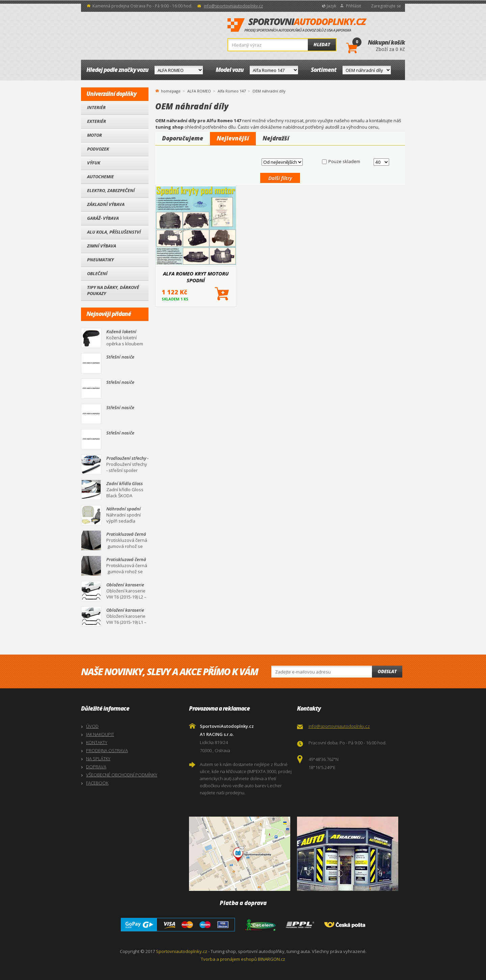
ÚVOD (92, 726)
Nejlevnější (233, 138)
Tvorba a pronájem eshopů (229, 959)
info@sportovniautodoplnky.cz (233, 6)
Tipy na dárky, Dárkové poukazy (113, 290)
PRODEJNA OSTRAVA (107, 750)
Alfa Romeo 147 (232, 91)
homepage (171, 90)
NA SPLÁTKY (98, 759)
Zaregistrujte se (386, 6)
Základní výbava (106, 204)
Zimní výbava (102, 246)
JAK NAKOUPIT (100, 734)
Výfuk (94, 163)
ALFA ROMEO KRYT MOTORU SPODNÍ (196, 277)
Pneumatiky (100, 260)
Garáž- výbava (103, 218)
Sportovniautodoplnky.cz (182, 951)
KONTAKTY (97, 742)
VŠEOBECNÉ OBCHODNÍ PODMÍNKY (122, 775)
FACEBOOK (97, 783)
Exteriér (97, 121)
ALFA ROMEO (199, 91)
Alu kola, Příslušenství (114, 232)
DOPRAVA (96, 767)
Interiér (96, 107)
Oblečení (97, 273)
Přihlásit (354, 6)
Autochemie (100, 177)
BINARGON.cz (272, 959)
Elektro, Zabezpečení (111, 190)
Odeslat (387, 671)
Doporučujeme (183, 138)
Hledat (322, 45)
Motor (94, 135)
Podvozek (98, 149)
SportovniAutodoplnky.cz (297, 25)
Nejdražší (276, 138)
